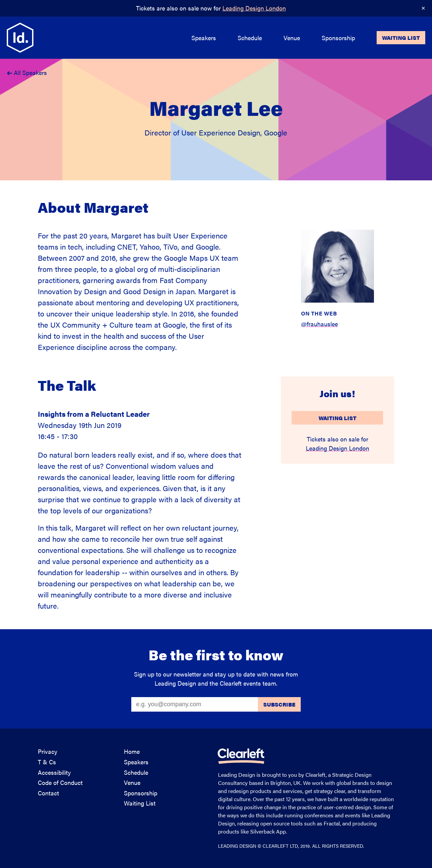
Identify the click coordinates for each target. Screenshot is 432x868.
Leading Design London (254, 8)
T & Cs (47, 762)
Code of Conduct (60, 782)
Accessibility (54, 772)
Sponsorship (141, 793)
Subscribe (279, 704)
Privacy (48, 751)
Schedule (136, 772)
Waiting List (337, 418)
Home (132, 751)
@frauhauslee (319, 324)
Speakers (136, 762)
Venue (132, 782)
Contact (48, 793)
